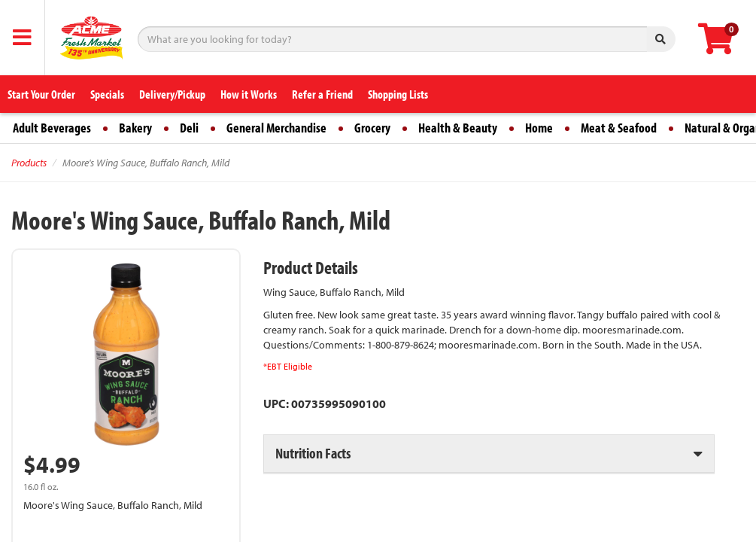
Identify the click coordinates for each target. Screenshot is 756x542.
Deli (189, 128)
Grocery (372, 128)
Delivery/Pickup (172, 94)
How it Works (249, 94)
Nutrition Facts (313, 453)
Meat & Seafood (619, 128)
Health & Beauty (458, 128)
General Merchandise (276, 128)
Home (539, 128)
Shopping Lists (398, 94)
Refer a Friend (322, 94)
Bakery (135, 128)
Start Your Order (41, 94)
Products (29, 163)
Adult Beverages (52, 128)
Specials (107, 94)
